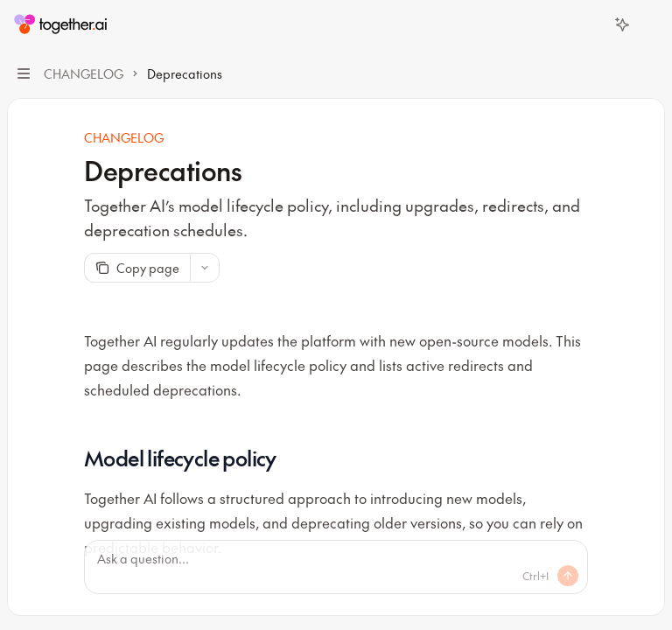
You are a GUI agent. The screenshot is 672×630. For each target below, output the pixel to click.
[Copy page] (137, 268)
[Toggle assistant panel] (622, 24)
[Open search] (590, 24)
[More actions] (649, 24)
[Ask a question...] (336, 567)
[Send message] (568, 576)
